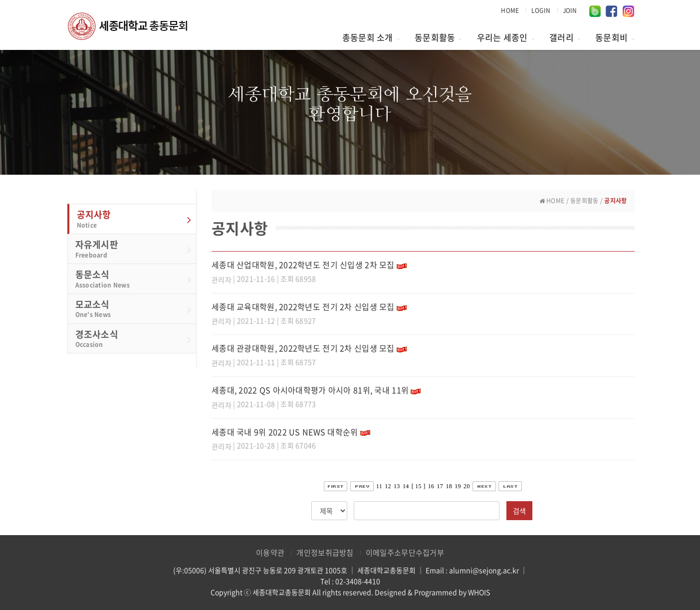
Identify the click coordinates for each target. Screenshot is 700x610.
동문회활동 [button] (438, 37)
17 (440, 486)
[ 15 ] (419, 486)
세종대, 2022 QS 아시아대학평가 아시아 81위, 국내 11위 (310, 390)
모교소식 (133, 308)
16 (431, 486)
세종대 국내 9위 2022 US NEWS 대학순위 (285, 432)
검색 (519, 511)
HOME (510, 10)
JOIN (570, 10)
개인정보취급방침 (325, 553)
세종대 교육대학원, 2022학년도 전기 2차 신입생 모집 (303, 306)
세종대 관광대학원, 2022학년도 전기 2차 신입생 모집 (303, 348)
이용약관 (270, 553)
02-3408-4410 (358, 581)
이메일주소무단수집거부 (405, 553)
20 (467, 486)
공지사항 (134, 219)
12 (388, 486)
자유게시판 (133, 249)
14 (406, 486)
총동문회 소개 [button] (371, 37)
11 (379, 486)
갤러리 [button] (565, 37)
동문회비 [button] (615, 37)
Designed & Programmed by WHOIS (432, 592)
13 (397, 486)
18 (449, 486)
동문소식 (133, 279)
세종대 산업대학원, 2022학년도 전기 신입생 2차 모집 (303, 265)
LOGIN (541, 10)
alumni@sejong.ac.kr (484, 570)
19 (458, 486)
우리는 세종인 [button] (506, 37)
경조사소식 (133, 338)
